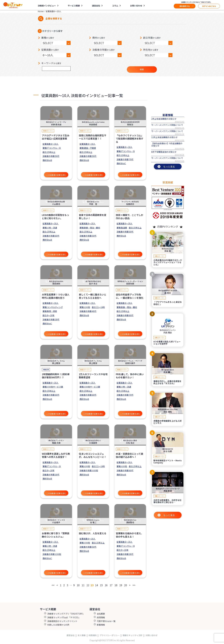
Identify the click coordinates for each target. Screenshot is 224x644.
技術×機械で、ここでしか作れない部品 (129, 216)
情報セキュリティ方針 (132, 635)
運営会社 (96, 6)
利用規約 (93, 635)
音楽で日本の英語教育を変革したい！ (93, 216)
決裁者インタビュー (47, 6)
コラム (115, 6)
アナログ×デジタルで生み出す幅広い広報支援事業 (56, 137)
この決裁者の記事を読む (56, 175)
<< (53, 585)
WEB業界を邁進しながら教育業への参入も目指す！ (56, 455)
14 (96, 585)
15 (101, 585)
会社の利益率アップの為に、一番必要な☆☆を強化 (130, 296)
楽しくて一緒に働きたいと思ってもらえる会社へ (93, 296)
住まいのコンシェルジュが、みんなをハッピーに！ (93, 455)
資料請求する (185, 6)
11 (83, 585)
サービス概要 (74, 6)
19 (121, 585)
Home (41, 11)
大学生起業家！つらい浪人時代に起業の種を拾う (56, 296)
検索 (142, 69)
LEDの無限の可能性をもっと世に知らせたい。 (55, 216)
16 (106, 585)
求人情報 (82, 635)
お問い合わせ (136, 6)
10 (78, 585)
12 (88, 585)
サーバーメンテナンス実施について (167, 125)
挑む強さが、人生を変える (93, 533)
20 (126, 585)
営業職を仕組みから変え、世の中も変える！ (130, 535)
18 (116, 585)
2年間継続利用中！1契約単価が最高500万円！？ (56, 376)
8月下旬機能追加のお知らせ (164, 152)
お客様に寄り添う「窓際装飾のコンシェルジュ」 (56, 535)
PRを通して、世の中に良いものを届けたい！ (130, 376)
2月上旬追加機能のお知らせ (164, 119)
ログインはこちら (209, 6)
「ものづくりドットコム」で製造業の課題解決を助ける (130, 139)
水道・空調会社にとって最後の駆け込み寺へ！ (129, 455)
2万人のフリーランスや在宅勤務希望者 (93, 376)
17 (111, 585)
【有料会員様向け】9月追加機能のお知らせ (167, 145)
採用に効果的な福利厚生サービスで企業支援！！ (93, 137)
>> (134, 585)
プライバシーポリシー (110, 635)
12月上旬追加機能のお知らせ (164, 137)
